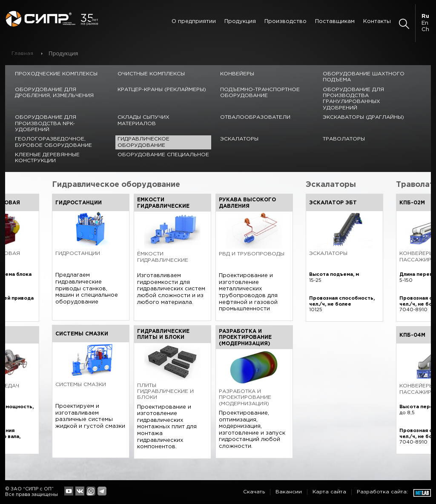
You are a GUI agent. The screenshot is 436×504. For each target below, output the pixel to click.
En (425, 23)
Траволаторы (344, 139)
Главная (22, 53)
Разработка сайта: (382, 492)
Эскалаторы (239, 139)
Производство (285, 21)
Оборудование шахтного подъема (364, 77)
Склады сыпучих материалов (143, 120)
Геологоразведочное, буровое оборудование (53, 142)
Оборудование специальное (163, 155)
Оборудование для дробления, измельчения (54, 93)
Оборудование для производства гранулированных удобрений (353, 99)
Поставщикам (335, 21)
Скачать (254, 492)
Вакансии (289, 492)
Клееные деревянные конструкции (47, 158)
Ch (425, 30)
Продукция (240, 21)
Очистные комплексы (151, 74)
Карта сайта (329, 492)
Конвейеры (237, 74)
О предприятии (194, 21)
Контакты (377, 21)
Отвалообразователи (255, 117)
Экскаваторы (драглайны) (363, 117)
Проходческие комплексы (56, 74)
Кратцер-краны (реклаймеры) (162, 90)
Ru (425, 16)
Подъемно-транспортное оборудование (260, 93)
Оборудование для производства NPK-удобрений (46, 123)
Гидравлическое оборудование (143, 142)
